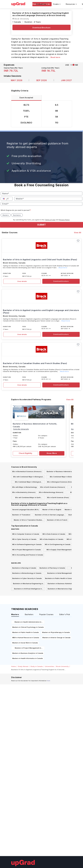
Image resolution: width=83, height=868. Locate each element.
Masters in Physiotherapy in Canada (56, 632)
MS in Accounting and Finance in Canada (28, 555)
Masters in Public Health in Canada (26, 632)
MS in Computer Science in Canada (26, 534)
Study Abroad (23, 666)
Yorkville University (21, 429)
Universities (50, 666)
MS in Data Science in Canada (54, 534)
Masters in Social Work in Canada (25, 643)
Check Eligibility (25, 453)
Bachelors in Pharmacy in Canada (52, 568)
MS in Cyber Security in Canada (24, 539)
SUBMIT (41, 225)
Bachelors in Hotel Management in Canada (60, 574)
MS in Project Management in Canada (27, 550)
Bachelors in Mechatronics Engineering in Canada (63, 589)
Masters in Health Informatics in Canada (28, 658)
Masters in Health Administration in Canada (28, 622)
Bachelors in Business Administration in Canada (63, 584)
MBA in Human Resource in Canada (26, 638)
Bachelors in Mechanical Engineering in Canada (28, 584)
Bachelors (17, 215)
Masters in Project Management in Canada (28, 648)
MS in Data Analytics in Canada (52, 539)
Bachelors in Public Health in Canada (59, 578)
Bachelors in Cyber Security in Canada (27, 578)
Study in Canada (37, 666)
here (49, 681)
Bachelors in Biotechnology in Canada (27, 573)
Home (14, 666)
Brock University (62, 666)
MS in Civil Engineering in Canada (58, 544)
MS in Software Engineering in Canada (27, 544)
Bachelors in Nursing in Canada (24, 568)
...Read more (55, 57)
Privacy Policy (64, 220)
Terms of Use (50, 220)
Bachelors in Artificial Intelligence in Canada (28, 589)
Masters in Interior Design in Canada (56, 638)
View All (78, 233)
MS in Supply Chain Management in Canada (60, 550)
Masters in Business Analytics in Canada (28, 653)
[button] (4, 199)
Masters (6, 215)
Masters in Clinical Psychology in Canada (28, 627)
